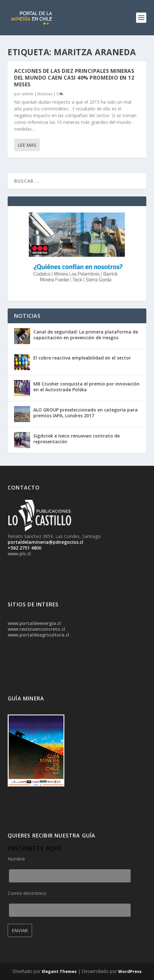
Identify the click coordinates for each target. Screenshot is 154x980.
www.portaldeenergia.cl (34, 623)
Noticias (45, 94)
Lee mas (27, 145)
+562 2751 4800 (24, 548)
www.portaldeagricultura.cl (38, 635)
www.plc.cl (19, 554)
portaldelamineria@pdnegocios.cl (45, 542)
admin (28, 94)
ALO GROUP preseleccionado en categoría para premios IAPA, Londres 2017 (85, 413)
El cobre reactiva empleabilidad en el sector (82, 358)
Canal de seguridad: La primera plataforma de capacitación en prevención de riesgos (86, 335)
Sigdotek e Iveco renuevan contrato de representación (77, 439)
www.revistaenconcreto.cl (36, 629)
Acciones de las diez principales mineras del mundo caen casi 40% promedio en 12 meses (74, 78)
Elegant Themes (59, 971)
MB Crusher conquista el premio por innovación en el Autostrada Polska (86, 387)
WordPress (130, 971)
